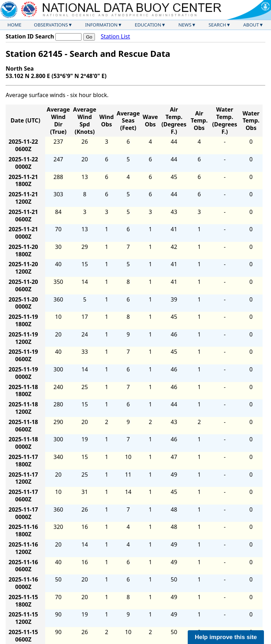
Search (217, 25)
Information (101, 25)
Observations (51, 25)
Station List (115, 37)
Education (148, 25)
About (251, 25)
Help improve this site (226, 637)
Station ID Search (30, 36)
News (185, 25)
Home (14, 25)
